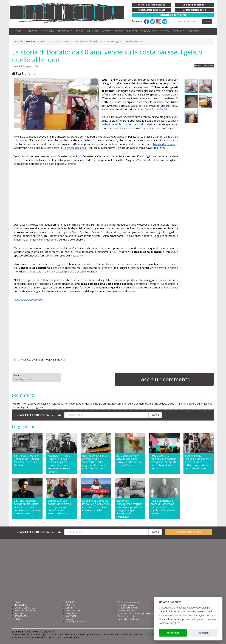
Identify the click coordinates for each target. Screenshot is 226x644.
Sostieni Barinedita (126, 611)
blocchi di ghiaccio (164, 144)
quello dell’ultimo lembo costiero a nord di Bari (140, 122)
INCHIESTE (31, 31)
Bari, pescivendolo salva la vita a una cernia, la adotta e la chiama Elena (129, 460)
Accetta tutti (173, 633)
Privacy (70, 619)
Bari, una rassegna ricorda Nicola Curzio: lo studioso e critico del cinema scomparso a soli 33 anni (27, 507)
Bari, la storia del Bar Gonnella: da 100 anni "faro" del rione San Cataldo (26, 460)
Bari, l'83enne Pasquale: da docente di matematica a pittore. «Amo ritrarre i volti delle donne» (199, 462)
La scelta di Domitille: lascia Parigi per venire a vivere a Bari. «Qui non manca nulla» (96, 505)
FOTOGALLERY (149, 31)
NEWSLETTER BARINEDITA (39, 415)
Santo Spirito (170, 140)
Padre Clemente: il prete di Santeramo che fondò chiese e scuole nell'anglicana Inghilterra (163, 507)
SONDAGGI (71, 613)
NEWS (17, 619)
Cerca (207, 21)
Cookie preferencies (76, 622)
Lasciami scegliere (170, 623)
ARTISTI (107, 31)
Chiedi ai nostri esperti (128, 602)
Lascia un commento (164, 379)
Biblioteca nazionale (75, 148)
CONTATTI (194, 31)
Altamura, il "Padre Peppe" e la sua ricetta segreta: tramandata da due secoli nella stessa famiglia (59, 463)
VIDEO (165, 31)
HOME (18, 31)
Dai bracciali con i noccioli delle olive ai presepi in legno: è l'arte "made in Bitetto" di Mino (60, 507)
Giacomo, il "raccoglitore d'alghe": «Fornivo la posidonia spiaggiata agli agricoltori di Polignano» (130, 509)
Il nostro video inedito (189, 532)
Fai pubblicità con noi (128, 608)
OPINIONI (93, 31)
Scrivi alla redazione (127, 605)
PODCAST (178, 31)
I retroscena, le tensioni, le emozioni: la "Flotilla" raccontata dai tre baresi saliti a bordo (164, 462)
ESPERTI (132, 31)
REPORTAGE (65, 31)
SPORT (80, 31)
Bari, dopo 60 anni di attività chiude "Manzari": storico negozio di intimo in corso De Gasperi (95, 462)
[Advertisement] (96, 194)
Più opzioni (203, 633)
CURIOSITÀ (47, 31)
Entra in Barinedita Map (128, 619)
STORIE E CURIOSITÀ (24, 608)
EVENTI (119, 31)
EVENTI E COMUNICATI (25, 611)
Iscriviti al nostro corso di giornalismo (135, 613)
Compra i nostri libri (127, 616)
